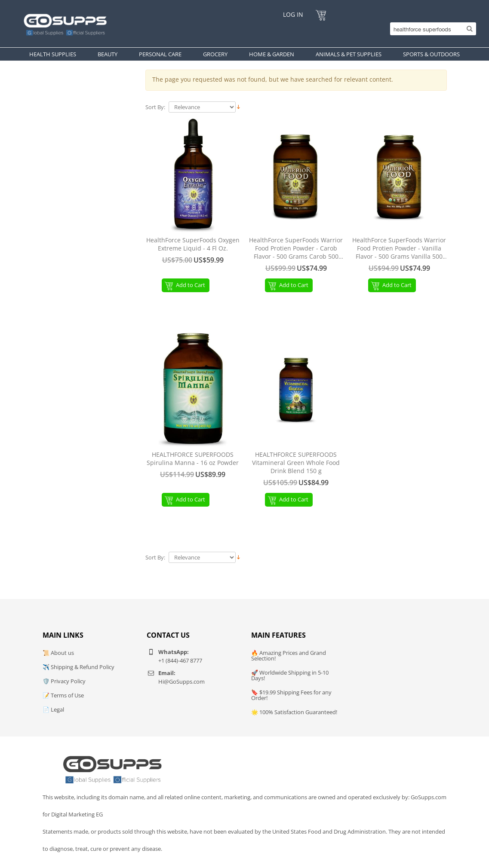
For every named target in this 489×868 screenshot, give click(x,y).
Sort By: (155, 107)
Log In (293, 14)
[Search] (431, 29)
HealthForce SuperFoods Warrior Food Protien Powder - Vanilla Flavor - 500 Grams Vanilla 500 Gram (399, 249)
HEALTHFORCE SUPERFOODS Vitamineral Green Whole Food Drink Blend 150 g (296, 463)
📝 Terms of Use (63, 695)
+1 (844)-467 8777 (180, 660)
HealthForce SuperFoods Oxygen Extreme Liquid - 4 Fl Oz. (193, 244)
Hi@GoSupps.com (181, 682)
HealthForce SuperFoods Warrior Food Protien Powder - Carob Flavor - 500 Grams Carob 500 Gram (296, 249)
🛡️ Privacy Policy (64, 681)
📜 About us (58, 653)
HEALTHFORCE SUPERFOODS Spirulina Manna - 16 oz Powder (193, 459)
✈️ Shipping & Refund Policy (78, 667)
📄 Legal (53, 709)
